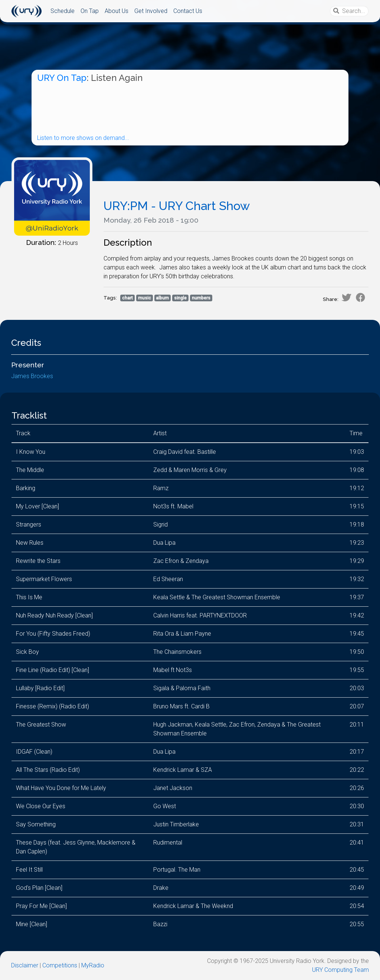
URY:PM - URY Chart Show (177, 206)
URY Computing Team (340, 970)
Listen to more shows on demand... (83, 138)
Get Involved (151, 11)
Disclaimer (25, 965)
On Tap (90, 11)
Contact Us (188, 11)
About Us (117, 11)
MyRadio (93, 965)
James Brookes (32, 376)
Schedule (63, 11)
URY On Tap (62, 78)
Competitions (60, 965)
